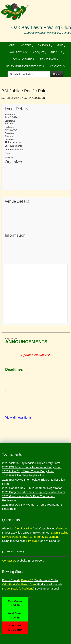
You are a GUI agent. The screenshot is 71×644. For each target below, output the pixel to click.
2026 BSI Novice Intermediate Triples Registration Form (34, 482)
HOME (11, 45)
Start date (10, 115)
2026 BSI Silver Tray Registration (23, 475)
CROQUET (39, 53)
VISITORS (26, 46)
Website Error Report (30, 560)
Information (15, 235)
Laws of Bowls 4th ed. (36, 533)
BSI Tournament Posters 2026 (25, 66)
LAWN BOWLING (18, 53)
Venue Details (17, 201)
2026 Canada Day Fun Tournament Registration (32, 488)
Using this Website (14, 541)
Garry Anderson (34, 98)
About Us (8, 528)
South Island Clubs (46, 580)
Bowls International (47, 588)
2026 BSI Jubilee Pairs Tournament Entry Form (32, 467)
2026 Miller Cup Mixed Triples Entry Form (28, 471)
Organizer (14, 162)
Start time (10, 121)
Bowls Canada (11, 580)
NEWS (60, 46)
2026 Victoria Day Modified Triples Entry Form (31, 463)
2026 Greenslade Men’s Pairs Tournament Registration (29, 498)
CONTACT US (57, 66)
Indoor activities (12, 533)
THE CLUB (56, 53)
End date (9, 127)
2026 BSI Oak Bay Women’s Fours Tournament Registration (32, 507)
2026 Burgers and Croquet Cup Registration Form (34, 492)
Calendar (9, 139)
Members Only (49, 59)
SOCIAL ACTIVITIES (23, 60)
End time (9, 133)
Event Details (16, 109)
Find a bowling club (49, 584)
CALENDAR (44, 46)
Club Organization (44, 528)
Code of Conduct (49, 541)
